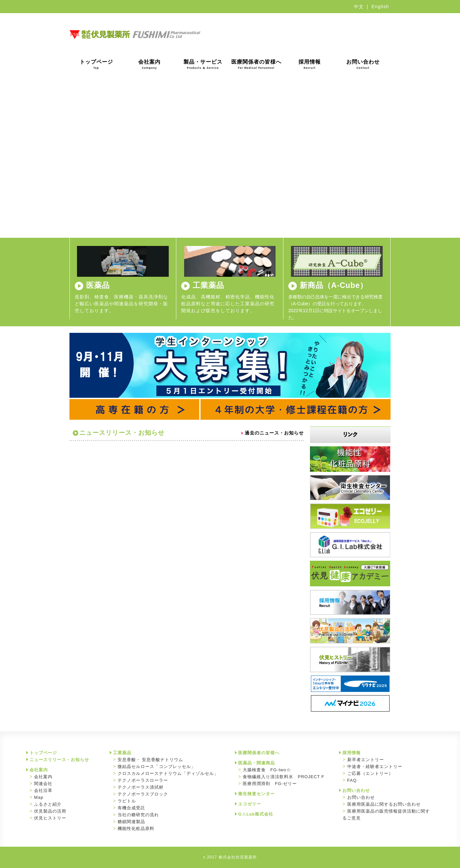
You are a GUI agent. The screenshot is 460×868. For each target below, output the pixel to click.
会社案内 (149, 64)
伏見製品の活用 (50, 811)
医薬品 (98, 285)
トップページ (96, 64)
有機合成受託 (131, 808)
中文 (359, 7)
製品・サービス (203, 64)
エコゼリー (250, 804)
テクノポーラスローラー (143, 780)
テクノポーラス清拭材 (141, 787)
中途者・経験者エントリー (375, 767)
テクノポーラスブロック (143, 794)
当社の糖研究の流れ (138, 815)
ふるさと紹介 (48, 804)
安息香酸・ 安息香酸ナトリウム (151, 760)
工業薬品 (208, 285)
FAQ (352, 780)
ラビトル (127, 801)
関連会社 (43, 784)
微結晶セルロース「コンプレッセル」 (157, 767)
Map (39, 797)
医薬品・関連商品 (257, 763)
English (380, 7)
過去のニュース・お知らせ (274, 433)
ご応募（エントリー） (370, 773)
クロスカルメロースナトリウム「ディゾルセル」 (168, 773)
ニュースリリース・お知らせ (59, 760)
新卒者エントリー (366, 760)
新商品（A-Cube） (334, 285)
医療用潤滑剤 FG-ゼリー (270, 784)
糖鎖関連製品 (131, 822)
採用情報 (310, 64)
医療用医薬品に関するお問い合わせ (384, 804)
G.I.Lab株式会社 (256, 814)
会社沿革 (43, 790)
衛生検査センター (257, 794)
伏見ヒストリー (50, 818)
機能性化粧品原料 (136, 828)
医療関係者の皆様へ (256, 64)
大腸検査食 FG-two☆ (267, 770)
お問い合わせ (363, 64)
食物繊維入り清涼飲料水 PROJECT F (284, 777)
